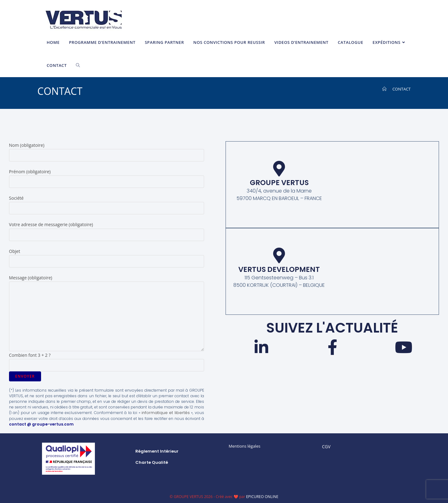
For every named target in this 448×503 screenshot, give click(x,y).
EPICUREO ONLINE (262, 496)
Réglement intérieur (157, 451)
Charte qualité (152, 462)
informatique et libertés (167, 413)
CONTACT (401, 89)
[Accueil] (384, 89)
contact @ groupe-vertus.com (40, 424)
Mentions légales (245, 446)
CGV (326, 446)
